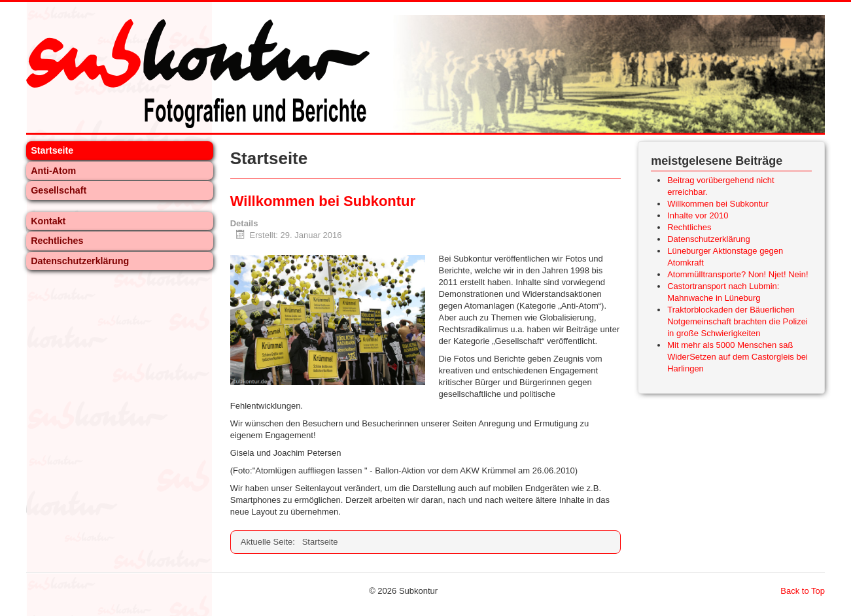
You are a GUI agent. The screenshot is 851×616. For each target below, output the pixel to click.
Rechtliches (57, 241)
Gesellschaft (59, 190)
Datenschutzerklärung (80, 261)
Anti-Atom (53, 171)
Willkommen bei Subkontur (323, 201)
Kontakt (48, 221)
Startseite (52, 150)
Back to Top (803, 591)
